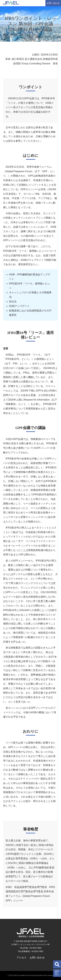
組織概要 (14, 35)
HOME (6, 35)
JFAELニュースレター (29, 35)
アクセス (22, 958)
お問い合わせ (53, 3)
